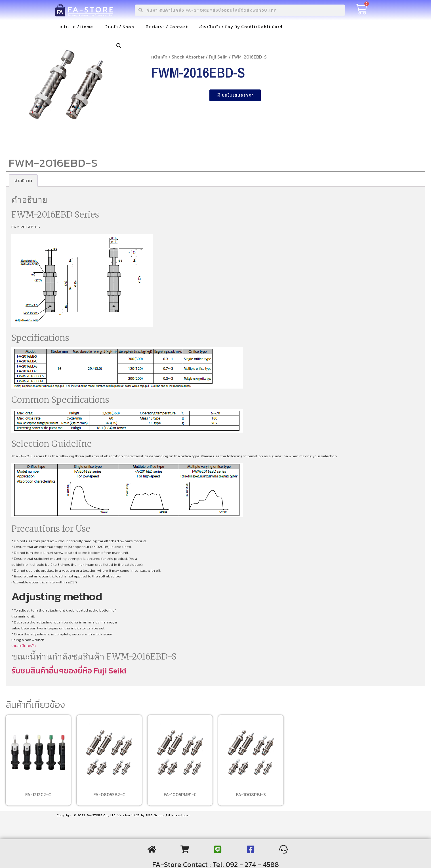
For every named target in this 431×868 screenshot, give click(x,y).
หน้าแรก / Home (76, 27)
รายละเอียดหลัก (24, 646)
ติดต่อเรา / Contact (167, 27)
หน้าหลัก (159, 57)
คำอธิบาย (23, 181)
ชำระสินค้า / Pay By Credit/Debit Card (241, 27)
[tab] (23, 181)
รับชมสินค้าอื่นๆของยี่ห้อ (52, 671)
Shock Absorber (188, 57)
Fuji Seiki (218, 57)
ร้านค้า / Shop (119, 27)
